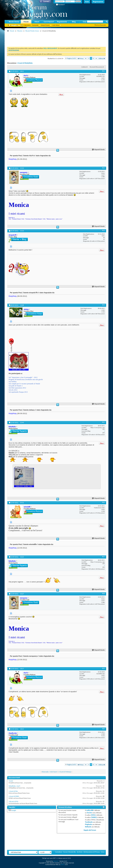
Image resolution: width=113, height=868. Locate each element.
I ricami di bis (13, 791)
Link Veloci (56, 25)
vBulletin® (56, 861)
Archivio (80, 852)
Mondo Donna (14, 22)
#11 (103, 71)
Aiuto (87, 2)
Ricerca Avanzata (100, 25)
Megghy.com (15, 25)
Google (14, 810)
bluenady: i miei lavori (50, 772)
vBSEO (63, 865)
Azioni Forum (45, 25)
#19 (103, 668)
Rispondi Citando (98, 150)
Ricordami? (60, 5)
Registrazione (98, 2)
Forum (26, 22)
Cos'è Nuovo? (49, 22)
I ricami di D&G (14, 796)
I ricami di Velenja (65, 772)
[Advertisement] (55, 38)
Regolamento (62, 22)
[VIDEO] (94, 817)
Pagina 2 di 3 (72, 58)
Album (37, 22)
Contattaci (59, 852)
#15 (103, 422)
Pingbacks (89, 824)
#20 (103, 729)
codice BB (90, 810)
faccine (89, 813)
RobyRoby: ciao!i (14, 786)
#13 (103, 230)
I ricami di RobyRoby (25, 63)
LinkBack (84, 67)
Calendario (27, 25)
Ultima (102, 58)
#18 (103, 594)
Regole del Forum (90, 830)
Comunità (35, 25)
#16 (103, 502)
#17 (103, 557)
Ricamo (20, 31)
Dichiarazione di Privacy (92, 852)
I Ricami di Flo (13, 801)
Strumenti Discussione (96, 67)
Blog (74, 22)
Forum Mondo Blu (70, 852)
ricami (11, 781)
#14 (103, 305)
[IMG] (93, 815)
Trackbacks (89, 822)
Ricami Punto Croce (32, 31)
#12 (103, 168)
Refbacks (88, 827)
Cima (103, 852)
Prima (80, 58)
